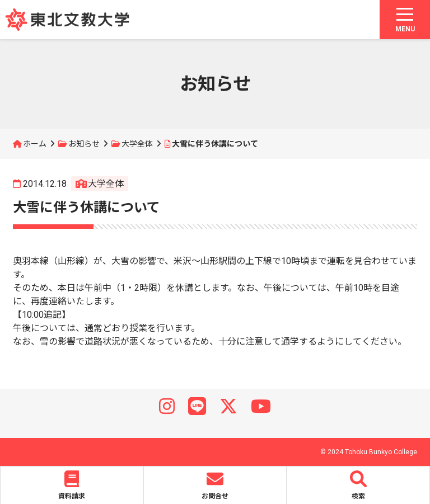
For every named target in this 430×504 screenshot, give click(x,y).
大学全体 (137, 144)
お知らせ (84, 144)
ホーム (35, 144)
